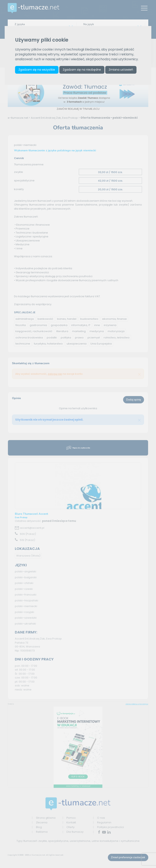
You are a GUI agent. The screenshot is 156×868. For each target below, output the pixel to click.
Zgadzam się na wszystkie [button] (37, 70)
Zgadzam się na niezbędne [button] (82, 70)
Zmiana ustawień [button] (121, 70)
